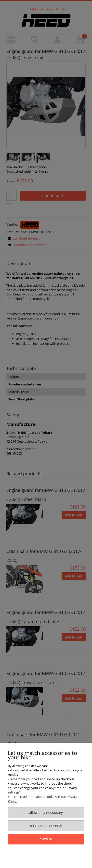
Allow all (46, 839)
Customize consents (46, 826)
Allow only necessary (46, 812)
